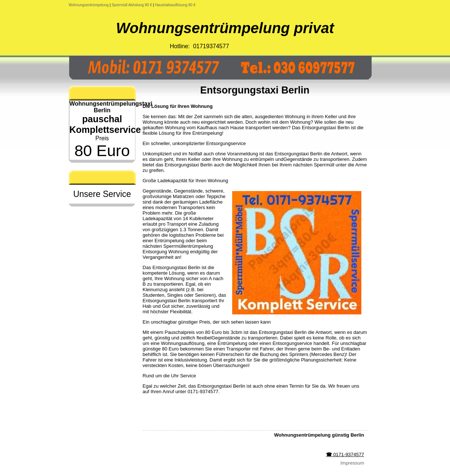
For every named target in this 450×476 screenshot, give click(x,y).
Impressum (352, 463)
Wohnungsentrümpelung (89, 5)
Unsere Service (102, 194)
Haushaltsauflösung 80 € (175, 5)
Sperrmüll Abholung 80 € (132, 5)
